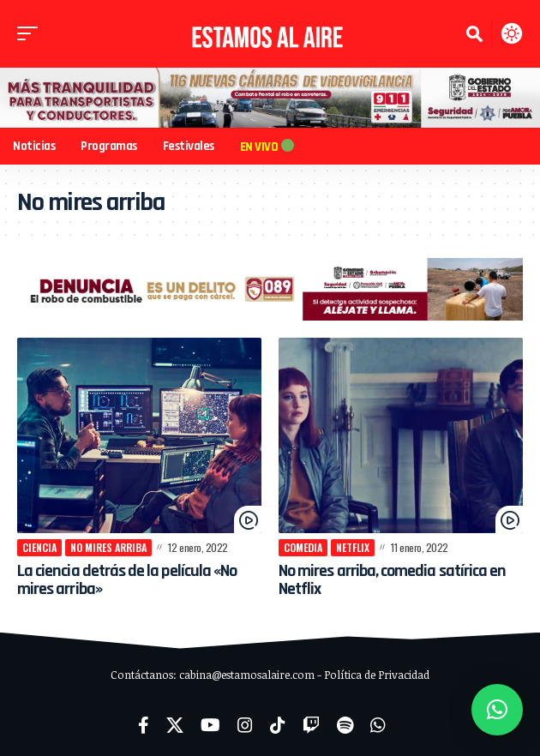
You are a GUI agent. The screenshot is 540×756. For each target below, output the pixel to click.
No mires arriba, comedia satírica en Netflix (392, 580)
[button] (32, 33)
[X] (175, 725)
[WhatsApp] (378, 725)
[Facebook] (144, 725)
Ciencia (39, 547)
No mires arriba (108, 547)
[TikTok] (278, 725)
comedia (303, 547)
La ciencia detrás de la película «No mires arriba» (127, 580)
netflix (353, 547)
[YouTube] (210, 725)
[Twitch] (311, 725)
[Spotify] (345, 725)
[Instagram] (245, 725)
